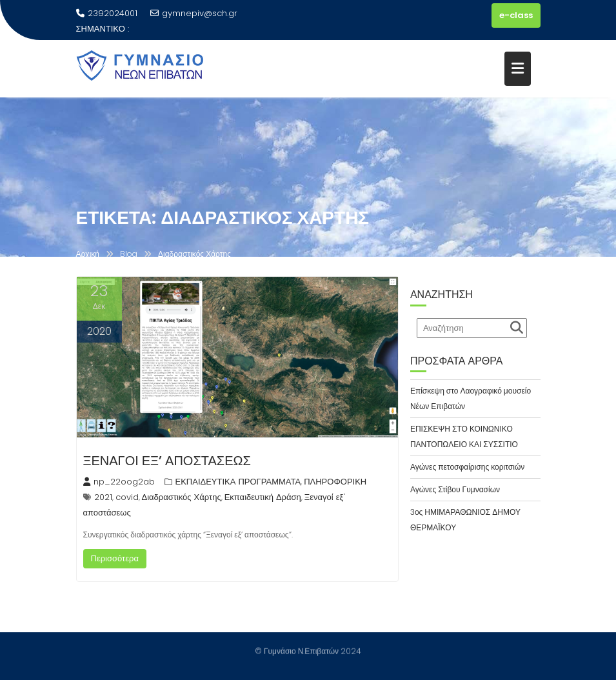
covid (127, 497)
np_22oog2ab (119, 482)
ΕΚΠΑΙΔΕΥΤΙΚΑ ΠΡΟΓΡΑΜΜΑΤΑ (238, 482)
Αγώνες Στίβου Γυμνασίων (455, 489)
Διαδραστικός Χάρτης (182, 497)
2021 (103, 497)
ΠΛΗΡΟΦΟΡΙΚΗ (335, 482)
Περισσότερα (115, 558)
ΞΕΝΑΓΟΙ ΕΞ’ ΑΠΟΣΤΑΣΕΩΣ (167, 461)
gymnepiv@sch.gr (194, 13)
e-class (516, 15)
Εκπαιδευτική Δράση (263, 497)
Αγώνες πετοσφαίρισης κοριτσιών (467, 467)
